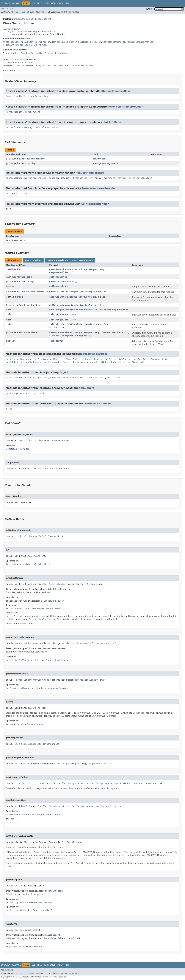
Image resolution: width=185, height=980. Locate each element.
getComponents (58, 277)
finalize (30, 378)
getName (55, 359)
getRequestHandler (92, 359)
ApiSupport (27, 42)
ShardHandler (14, 269)
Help (67, 3)
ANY (8, 194)
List (22, 159)
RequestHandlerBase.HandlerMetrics (27, 96)
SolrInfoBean (43, 42)
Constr (31, 12)
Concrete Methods (83, 260)
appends (54, 178)
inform (53, 314)
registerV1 (38, 393)
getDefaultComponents (62, 282)
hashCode (55, 378)
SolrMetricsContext (84, 324)
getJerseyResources (17, 393)
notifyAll (79, 378)
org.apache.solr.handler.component (32, 19)
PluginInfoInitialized (16, 45)
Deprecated (50, 3)
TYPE (8, 209)
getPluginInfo (70, 359)
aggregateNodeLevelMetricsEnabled (26, 178)
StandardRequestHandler (59, 53)
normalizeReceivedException (68, 362)
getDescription (58, 286)
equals (19, 378)
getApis (10, 359)
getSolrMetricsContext (118, 359)
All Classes (7, 8)
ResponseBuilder (59, 272)
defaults (65, 178)
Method (40, 12)
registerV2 (56, 341)
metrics (122, 178)
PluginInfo (62, 320)
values (24, 194)
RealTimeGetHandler (32, 53)
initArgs (95, 178)
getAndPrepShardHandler (63, 269)
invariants (109, 178)
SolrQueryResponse (111, 310)
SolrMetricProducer (90, 42)
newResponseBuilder (61, 332)
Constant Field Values (18, 449)
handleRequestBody (60, 310)
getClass (43, 378)
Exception (116, 806)
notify (67, 378)
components (99, 159)
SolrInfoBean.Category (19, 127)
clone (9, 378)
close (9, 409)
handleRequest (33, 362)
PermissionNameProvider (140, 42)
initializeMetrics (60, 324)
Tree (39, 3)
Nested (14, 12)
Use (33, 3)
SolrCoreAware (39, 45)
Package (16, 3)
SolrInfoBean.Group (47, 127)
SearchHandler (14, 240)
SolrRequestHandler (114, 42)
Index (60, 3)
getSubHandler (14, 362)
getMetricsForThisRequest (64, 291)
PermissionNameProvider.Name (23, 112)
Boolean (11, 341)
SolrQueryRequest (89, 269)
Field (22, 12)
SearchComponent (35, 159)
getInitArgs (41, 359)
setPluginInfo (136, 362)
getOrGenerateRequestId (63, 297)
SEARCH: (150, 9)
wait (102, 378)
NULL (15, 194)
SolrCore (63, 314)
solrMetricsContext (141, 178)
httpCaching (80, 178)
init (52, 320)
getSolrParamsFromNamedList (151, 359)
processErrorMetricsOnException (106, 362)
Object (64, 372)
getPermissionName (60, 305)
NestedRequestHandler (64, 42)
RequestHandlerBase (25, 63)
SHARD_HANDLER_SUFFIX (105, 163)
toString (92, 378)
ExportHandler (11, 53)
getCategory (24, 359)
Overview (6, 3)
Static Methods (34, 260)
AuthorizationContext (85, 305)
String (32, 163)
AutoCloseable (11, 42)
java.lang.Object (12, 29)
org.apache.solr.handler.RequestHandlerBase (31, 32)
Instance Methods (57, 260)
